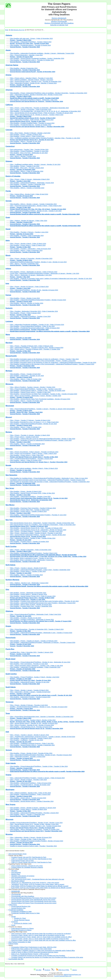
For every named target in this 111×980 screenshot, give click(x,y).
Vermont (9, 750)
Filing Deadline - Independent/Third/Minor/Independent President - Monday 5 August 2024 (38, 300)
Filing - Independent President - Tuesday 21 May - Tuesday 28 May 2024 (33, 538)
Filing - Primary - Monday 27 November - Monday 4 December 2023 (31, 258)
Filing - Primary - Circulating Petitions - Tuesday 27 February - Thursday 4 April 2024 (36, 531)
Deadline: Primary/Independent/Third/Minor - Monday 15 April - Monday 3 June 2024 (36, 823)
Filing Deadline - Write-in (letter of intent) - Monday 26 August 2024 (31, 605)
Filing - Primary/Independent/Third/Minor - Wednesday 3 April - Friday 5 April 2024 (35, 614)
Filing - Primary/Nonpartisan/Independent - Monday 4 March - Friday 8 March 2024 (36, 206)
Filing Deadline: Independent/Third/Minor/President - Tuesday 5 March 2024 (34, 553)
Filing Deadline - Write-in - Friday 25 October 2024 (26, 379)
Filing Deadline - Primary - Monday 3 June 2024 (25, 298)
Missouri (9, 417)
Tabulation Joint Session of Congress (23, 876)
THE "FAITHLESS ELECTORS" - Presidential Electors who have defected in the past (38, 879)
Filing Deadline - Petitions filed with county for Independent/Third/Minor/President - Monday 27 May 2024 (43, 439)
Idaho (8, 240)
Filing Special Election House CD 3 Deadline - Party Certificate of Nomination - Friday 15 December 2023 (43, 525)
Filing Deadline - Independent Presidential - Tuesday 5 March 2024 (31, 738)
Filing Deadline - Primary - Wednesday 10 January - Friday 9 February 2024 (34, 272)
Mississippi (10, 406)
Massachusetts (11, 356)
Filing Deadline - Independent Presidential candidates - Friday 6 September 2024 (35, 667)
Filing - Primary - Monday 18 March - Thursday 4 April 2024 (28, 780)
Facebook (46, 970)
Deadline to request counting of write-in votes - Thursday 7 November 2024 (33, 846)
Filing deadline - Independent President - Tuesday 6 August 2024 (30, 697)
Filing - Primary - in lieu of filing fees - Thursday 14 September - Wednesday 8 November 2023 (39, 108)
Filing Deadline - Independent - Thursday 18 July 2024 (27, 376)
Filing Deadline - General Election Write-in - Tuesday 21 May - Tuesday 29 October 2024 (37, 391)
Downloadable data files (16, 959)
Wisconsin (9, 819)
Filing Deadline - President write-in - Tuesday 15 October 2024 (29, 542)
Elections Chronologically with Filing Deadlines (59, 23)
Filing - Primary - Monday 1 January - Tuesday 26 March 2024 (29, 690)
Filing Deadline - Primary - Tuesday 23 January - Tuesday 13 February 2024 (34, 641)
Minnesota (9, 384)
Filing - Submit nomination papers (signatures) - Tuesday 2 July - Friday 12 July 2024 (36, 666)
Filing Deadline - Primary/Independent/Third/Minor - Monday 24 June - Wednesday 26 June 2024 (40, 662)
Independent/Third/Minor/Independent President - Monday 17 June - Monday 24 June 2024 (38, 262)
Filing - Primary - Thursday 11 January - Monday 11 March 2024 (30, 435)
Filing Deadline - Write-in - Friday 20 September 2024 (27, 171)
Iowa (7, 283)
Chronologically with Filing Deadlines (23, 896)
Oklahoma (9, 611)
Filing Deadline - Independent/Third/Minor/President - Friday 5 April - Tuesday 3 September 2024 (40, 570)
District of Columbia (13, 176)
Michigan (9, 371)
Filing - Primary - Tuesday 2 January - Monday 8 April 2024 (28, 568)
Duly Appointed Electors (19, 878)
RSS (59, 970)
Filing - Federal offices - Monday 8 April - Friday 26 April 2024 (29, 194)
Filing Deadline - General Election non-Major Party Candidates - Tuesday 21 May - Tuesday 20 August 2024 (43, 394)
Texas (8, 713)
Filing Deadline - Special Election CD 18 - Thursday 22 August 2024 (31, 727)
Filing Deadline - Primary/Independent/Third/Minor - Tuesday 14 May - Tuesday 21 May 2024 (39, 766)
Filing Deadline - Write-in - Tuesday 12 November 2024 (27, 188)
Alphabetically (16, 891)
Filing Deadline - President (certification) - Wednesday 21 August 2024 (32, 619)
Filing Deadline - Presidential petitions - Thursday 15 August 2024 (30, 45)
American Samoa (12, 65)
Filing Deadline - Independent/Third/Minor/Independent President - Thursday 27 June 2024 (38, 515)
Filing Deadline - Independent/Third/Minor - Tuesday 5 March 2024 (31, 42)
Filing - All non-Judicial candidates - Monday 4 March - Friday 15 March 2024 (34, 468)
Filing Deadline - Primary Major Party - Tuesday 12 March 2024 (30, 510)
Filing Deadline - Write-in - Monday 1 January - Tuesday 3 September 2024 (33, 204)
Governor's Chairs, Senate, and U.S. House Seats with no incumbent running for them (38, 935)
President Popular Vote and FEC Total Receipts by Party (29, 857)
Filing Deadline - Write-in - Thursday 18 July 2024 (25, 141)
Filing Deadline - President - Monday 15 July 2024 (25, 618)
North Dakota (10, 565)
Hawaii (8, 229)
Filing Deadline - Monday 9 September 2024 (24, 68)
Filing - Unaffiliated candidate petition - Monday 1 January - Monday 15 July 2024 (35, 164)
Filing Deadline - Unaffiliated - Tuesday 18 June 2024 (26, 740)
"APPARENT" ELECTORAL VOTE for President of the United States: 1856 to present (38, 884)
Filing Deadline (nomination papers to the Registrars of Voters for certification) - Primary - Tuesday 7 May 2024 (44, 359)
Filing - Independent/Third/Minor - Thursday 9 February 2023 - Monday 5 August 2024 (37, 348)
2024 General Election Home (17, 854)
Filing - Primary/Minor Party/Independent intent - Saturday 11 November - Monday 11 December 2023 (42, 717)
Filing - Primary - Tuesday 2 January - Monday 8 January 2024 (29, 735)
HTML (67, 970)
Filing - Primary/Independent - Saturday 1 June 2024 (26, 55)
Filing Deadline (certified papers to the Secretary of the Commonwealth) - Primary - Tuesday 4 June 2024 (43, 361)
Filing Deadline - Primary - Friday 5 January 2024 (25, 313)
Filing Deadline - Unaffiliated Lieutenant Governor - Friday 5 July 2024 (32, 743)
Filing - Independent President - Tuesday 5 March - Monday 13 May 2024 (33, 720)
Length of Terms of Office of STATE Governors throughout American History (35, 952)
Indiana (8, 269)
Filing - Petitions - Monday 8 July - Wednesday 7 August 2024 (29, 583)
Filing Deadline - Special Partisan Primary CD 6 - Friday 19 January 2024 (33, 596)
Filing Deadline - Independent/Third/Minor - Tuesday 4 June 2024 (30, 316)
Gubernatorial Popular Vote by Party (22, 861)
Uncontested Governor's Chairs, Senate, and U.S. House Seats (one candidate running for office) (41, 937)
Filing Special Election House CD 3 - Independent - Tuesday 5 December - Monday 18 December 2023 (42, 523)
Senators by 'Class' (20, 918)
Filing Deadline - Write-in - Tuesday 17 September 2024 (27, 814)
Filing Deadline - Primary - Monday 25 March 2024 (26, 491)
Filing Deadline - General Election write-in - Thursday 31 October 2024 (32, 60)
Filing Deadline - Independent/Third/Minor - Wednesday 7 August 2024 (32, 183)
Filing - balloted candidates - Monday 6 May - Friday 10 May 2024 (30, 793)
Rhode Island (10, 659)
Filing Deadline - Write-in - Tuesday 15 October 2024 (26, 575)
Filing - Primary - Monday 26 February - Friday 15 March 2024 (29, 287)
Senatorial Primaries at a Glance (21, 930)
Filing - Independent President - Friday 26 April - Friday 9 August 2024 (32, 120)
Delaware (9, 161)
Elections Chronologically (59, 22)
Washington (10, 790)
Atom (63, 970)
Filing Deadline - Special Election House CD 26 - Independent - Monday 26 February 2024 (38, 530)
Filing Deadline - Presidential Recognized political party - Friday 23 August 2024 (35, 328)
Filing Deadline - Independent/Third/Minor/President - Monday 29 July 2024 (33, 424)
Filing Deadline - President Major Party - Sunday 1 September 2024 (31, 606)
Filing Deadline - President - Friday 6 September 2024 (27, 236)
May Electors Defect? (18, 881)
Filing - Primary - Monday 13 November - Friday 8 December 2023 (31, 110)
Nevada (8, 465)
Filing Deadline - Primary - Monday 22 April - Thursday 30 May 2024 (31, 753)
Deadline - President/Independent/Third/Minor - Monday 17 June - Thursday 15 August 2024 (39, 707)
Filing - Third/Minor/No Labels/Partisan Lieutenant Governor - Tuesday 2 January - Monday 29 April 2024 (43, 737)
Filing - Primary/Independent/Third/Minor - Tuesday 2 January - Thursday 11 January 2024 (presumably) (42, 409)
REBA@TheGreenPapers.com (72, 975)
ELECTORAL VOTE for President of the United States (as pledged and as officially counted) (40, 886)
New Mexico (10, 505)
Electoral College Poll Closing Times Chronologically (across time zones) (34, 903)
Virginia (8, 775)
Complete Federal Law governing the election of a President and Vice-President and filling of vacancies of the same (47, 957)
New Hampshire (11, 475)
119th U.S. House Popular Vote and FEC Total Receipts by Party (31, 862)
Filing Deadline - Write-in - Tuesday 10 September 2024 (27, 444)
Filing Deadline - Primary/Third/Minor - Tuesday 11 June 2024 (29, 151)
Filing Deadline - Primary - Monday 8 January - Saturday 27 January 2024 (33, 808)
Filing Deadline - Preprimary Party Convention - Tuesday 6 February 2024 (33, 508)
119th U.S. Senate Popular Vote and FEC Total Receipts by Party (32, 859)
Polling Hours (13, 905)
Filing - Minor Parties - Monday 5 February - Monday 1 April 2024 (30, 133)
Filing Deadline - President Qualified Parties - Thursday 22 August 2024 (32, 123)
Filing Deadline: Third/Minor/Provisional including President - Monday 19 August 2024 (37, 841)
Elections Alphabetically (59, 18)
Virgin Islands (11, 763)
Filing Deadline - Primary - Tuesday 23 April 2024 (25, 374)
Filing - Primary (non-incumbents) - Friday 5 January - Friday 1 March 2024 (33, 453)
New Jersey (10, 488)
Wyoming (9, 834)
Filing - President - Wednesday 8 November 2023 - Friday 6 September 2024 (34, 311)
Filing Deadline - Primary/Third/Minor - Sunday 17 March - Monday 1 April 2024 (35, 677)
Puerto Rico (10, 649)
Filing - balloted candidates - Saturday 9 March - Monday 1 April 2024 (32, 80)
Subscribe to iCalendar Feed (59, 25)
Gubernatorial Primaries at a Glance (22, 928)
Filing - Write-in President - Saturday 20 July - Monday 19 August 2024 (32, 725)
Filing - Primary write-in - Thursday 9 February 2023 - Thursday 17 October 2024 (35, 349)
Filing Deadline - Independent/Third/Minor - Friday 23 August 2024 (31, 783)
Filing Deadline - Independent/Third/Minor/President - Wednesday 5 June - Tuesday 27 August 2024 (41, 633)
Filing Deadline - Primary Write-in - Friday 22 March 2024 (28, 245)
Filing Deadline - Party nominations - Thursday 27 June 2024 (29, 664)
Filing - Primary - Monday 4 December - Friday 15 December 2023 (31, 550)
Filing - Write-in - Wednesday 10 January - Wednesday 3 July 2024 (31, 275)
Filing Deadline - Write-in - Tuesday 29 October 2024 (26, 401)
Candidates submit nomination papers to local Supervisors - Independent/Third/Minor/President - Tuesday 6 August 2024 (47, 480)
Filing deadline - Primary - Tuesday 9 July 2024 (25, 166)
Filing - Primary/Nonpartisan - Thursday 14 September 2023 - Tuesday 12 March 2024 (37, 629)
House (13, 925)
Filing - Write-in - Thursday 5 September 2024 (24, 264)
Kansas (8, 295)
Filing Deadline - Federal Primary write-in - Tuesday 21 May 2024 (30, 392)
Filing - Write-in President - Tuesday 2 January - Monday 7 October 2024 (33, 387)
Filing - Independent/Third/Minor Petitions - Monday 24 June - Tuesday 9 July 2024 (36, 211)
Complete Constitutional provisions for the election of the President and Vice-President (38, 956)
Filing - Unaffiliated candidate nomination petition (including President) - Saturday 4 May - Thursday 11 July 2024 (45, 138)
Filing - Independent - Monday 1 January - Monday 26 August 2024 (31, 837)
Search (74, 970)
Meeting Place (16, 874)
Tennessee (10, 702)
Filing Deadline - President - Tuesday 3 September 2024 (27, 184)
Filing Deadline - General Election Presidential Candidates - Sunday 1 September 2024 (37, 58)
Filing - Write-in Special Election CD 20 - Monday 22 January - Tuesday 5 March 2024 (37, 115)
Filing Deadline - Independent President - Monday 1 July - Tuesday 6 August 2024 (35, 826)
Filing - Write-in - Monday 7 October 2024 (23, 156)
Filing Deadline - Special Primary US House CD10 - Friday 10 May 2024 (32, 493)
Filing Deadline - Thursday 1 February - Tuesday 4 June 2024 (29, 232)
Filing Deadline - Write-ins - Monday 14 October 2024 (27, 303)
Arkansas (9, 90)
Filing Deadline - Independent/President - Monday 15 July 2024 (30, 682)
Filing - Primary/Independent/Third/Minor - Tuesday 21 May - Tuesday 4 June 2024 (36, 389)
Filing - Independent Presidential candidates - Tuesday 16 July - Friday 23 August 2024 (37, 325)
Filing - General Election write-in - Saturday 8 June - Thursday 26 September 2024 (36, 81)
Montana (9, 432)
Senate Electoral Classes (22, 920)
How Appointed (16, 872)
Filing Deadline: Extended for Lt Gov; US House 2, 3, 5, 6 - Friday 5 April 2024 (34, 422)
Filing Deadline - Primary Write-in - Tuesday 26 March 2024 (28, 809)
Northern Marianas (12, 580)
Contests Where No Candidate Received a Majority (27, 867)
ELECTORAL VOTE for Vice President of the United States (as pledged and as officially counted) (41, 888)
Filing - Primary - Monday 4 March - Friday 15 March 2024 (28, 244)
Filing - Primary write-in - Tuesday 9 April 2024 (24, 437)
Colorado (9, 130)
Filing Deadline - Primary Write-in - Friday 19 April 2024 (27, 136)
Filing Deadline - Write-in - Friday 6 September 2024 (26, 250)
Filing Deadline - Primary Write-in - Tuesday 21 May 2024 (28, 571)
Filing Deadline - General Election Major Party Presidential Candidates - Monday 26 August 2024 (40, 399)
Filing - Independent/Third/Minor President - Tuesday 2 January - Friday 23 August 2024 (37, 778)
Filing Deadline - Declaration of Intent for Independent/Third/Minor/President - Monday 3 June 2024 (41, 440)
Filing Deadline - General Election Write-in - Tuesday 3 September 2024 (32, 745)
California (9, 105)
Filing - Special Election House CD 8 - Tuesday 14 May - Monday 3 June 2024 (34, 824)
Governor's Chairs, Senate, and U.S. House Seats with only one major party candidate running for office (43, 940)
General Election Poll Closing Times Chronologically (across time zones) (34, 901)
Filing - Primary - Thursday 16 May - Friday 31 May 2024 (28, 839)
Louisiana (9, 321)
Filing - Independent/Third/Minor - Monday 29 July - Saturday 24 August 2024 (34, 290)
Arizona (8, 75)
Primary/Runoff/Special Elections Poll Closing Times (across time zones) (34, 898)
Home (7, 30)
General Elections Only (18, 908)
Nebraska (9, 449)
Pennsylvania (10, 638)
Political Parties (13, 944)
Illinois (8, 255)
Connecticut (10, 146)
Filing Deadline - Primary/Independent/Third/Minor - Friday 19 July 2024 (32, 326)
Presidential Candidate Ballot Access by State (25, 913)
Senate (13, 917)
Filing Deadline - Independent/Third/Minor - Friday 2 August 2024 (30, 794)
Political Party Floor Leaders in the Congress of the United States (31, 949)
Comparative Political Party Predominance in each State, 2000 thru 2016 (34, 947)
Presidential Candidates (16, 910)
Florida (8, 191)
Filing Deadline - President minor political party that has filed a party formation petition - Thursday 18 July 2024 (44, 601)
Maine (8, 335)
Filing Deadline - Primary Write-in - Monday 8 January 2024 (28, 594)
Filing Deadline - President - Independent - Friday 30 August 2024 (30, 249)
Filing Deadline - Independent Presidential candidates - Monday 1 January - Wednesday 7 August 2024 (42, 53)
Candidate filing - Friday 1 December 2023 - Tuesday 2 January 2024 (31, 652)
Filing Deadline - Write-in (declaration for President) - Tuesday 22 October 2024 (35, 829)
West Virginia (10, 805)
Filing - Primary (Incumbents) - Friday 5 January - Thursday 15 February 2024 (34, 452)
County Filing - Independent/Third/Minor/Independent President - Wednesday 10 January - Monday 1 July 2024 (45, 273)
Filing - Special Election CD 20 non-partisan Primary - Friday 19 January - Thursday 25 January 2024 (41, 113)
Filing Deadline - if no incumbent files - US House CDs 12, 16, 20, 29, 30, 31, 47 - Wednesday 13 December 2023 (45, 111)
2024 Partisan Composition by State (20, 942)
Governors (14, 922)
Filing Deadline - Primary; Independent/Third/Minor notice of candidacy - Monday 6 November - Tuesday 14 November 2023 (48, 93)
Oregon (8, 626)
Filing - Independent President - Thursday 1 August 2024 (28, 757)
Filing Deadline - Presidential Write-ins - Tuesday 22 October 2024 (31, 125)
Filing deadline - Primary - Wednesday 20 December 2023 (28, 593)
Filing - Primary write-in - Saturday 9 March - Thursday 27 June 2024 (31, 78)
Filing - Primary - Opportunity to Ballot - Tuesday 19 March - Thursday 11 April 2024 (36, 533)
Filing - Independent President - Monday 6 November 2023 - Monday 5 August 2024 (36, 95)
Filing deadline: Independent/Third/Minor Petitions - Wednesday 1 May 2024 (34, 100)
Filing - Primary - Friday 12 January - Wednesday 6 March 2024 (30, 179)
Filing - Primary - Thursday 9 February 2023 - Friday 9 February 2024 (31, 346)
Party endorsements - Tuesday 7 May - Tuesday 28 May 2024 (29, 150)
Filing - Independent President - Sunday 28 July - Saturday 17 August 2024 (33, 83)
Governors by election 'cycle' (23, 923)
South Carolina (11, 674)
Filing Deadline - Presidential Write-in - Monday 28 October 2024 (30, 785)
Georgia (8, 201)
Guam (8, 217)
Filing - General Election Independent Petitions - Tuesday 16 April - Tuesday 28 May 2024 (38, 535)
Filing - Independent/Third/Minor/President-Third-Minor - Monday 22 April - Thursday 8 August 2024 (41, 755)
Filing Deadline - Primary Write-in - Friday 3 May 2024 (27, 455)
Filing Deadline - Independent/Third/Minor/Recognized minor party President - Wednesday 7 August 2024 (43, 603)
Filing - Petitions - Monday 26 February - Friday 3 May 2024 (29, 221)
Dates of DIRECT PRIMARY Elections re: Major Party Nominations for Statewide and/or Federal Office (43, 951)
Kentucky (9, 308)
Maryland (9, 343)
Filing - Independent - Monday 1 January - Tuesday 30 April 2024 (30, 692)
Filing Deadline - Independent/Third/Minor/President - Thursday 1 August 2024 (34, 813)
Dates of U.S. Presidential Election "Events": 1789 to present (30, 954)
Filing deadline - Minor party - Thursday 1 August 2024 (27, 168)
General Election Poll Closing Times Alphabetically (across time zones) (33, 900)
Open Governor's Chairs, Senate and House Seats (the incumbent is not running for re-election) (41, 934)
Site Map (37, 970)
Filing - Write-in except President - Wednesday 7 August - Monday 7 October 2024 (35, 396)
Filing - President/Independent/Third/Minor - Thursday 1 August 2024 (31, 459)
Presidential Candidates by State (21, 911)
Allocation (14, 871)
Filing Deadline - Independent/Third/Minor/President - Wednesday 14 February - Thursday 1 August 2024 (43, 642)
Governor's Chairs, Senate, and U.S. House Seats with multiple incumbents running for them (40, 939)
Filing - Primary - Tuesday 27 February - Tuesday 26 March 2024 (30, 420)
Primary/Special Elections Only (21, 906)
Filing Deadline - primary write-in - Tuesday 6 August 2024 (28, 798)
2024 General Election (17, 30)
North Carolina (11, 547)
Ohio (7, 590)
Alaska (8, 50)
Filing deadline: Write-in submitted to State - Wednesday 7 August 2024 (32, 560)
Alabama (9, 35)
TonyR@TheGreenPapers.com (63, 976)
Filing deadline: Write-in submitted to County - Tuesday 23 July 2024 (31, 558)
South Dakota (11, 687)
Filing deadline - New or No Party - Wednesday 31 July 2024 (29, 153)
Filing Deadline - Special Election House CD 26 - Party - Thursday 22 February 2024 (36, 528)
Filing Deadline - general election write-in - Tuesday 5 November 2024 (32, 801)
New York (9, 520)
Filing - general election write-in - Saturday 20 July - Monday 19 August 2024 (34, 723)
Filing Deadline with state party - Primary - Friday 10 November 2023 (31, 38)
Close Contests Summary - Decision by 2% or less (27, 866)
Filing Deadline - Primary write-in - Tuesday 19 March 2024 (28, 511)
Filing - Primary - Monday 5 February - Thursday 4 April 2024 (29, 705)
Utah (7, 732)
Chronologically (16, 894)
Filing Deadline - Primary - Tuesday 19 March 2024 (26, 135)
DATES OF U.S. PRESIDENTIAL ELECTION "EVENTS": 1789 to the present (35, 883)
